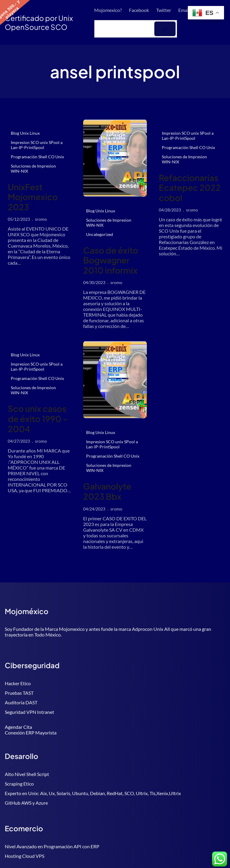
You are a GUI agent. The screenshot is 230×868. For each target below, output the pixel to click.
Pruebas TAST (19, 693)
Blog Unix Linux (25, 133)
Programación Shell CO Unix (37, 157)
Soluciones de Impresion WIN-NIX (33, 168)
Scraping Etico (19, 784)
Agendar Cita (18, 727)
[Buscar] (165, 29)
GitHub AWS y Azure (26, 803)
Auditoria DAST (21, 702)
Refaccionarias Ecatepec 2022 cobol (190, 188)
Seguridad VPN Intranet (29, 712)
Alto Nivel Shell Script (27, 774)
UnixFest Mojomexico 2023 (33, 197)
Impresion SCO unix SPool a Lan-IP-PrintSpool (37, 145)
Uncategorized (100, 234)
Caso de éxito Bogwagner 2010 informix (111, 260)
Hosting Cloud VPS (25, 856)
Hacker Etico (18, 683)
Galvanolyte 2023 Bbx (107, 491)
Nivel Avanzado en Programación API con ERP (52, 846)
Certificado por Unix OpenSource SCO (39, 22)
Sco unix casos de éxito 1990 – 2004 (38, 419)
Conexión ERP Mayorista (31, 733)
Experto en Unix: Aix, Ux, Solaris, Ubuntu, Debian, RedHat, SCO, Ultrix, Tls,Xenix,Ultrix (93, 793)
